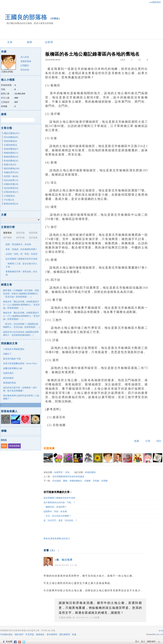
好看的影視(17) (11, 192)
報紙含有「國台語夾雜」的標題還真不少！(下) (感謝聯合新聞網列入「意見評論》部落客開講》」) (21, 316)
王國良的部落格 (26, 17)
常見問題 (30, 634)
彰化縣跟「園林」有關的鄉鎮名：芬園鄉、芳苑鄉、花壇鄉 (80, 481)
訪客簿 (49, 42)
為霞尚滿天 (8, 373)
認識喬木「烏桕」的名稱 (55, 511)
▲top (161, 630)
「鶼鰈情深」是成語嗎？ (55, 507)
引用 (148, 441)
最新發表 (7, 233)
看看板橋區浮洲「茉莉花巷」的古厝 (21, 273)
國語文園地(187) (12, 133)
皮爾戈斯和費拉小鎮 (13, 368)
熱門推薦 (33, 238)
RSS (4, 446)
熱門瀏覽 (7, 238)
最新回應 (20, 233)
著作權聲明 (52, 634)
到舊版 (55, 19)
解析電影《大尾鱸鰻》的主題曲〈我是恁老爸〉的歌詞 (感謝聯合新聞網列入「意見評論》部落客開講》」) (21, 294)
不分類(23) (9, 200)
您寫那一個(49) (11, 176)
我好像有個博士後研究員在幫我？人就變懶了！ (21, 397)
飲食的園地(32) (11, 161)
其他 (67, 472)
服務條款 (40, 634)
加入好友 (25, 57)
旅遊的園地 (90, 472)
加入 (143, 641)
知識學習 (58, 472)
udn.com (160, 634)
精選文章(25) (10, 165)
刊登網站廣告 (6, 634)
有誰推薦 (49, 448)
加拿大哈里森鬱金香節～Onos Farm (20, 363)
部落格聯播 (14, 446)
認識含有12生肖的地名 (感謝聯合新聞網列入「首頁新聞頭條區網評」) (21, 334)
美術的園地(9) (11, 141)
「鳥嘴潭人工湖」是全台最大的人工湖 (21, 265)
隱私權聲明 (65, 634)
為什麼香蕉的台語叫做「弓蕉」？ (59, 502)
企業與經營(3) (11, 145)
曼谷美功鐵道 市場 (12, 359)
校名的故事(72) (11, 180)
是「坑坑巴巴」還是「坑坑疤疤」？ (60, 520)
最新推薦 (33, 233)
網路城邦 (151, 641)
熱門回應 (20, 238)
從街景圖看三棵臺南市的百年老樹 (59, 498)
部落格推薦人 (9, 411)
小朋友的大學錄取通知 (14, 349)
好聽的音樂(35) (11, 184)
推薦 (137, 441)
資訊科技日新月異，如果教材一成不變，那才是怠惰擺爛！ (20, 389)
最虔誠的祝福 (9, 383)
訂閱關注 (25, 66)
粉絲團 (9, 641)
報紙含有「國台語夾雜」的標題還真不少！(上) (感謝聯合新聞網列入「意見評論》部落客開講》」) (21, 305)
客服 (74, 634)
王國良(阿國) (65, 618)
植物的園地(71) (11, 153)
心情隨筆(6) (9, 196)
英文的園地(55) (11, 137)
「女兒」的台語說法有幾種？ (57, 516)
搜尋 (37, 120)
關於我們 (19, 634)
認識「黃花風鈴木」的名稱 (18, 244)
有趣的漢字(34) (11, 172)
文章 (10, 42)
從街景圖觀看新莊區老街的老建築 (68, 477)
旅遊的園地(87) (11, 149)
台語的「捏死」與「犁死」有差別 (21, 254)
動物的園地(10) (11, 157)
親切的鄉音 (8, 378)
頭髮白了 (7, 354)
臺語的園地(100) (12, 168)
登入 (137, 641)
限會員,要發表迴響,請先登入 (57, 539)
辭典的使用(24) (11, 204)
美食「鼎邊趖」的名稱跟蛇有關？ (21, 249)
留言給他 (25, 70)
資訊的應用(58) (11, 188)
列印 (159, 441)
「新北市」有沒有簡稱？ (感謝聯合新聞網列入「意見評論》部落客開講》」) (21, 326)
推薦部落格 (26, 61)
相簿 (29, 42)
